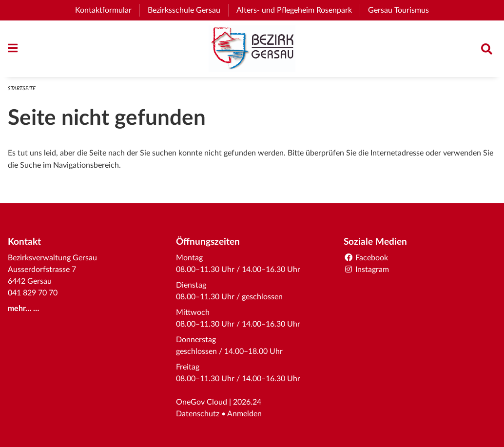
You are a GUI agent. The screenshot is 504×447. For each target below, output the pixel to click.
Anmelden (244, 414)
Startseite (22, 88)
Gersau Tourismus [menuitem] (402, 10)
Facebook (366, 258)
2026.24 (247, 402)
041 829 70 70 (33, 293)
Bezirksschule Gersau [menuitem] (188, 10)
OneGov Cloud (202, 402)
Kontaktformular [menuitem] (103, 10)
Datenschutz (198, 414)
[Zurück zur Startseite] (252, 49)
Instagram (366, 270)
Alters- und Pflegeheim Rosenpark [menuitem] (298, 10)
